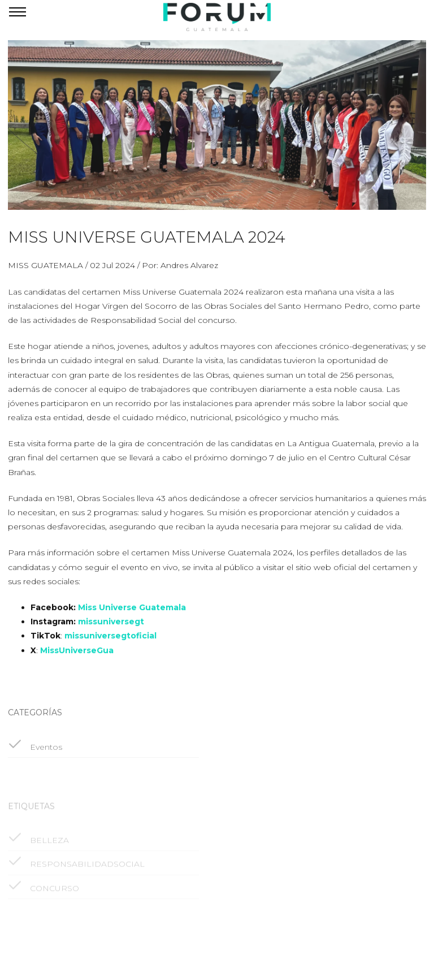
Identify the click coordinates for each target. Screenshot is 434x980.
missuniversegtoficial (110, 640)
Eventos (35, 753)
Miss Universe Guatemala (132, 611)
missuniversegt (111, 625)
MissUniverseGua (77, 654)
